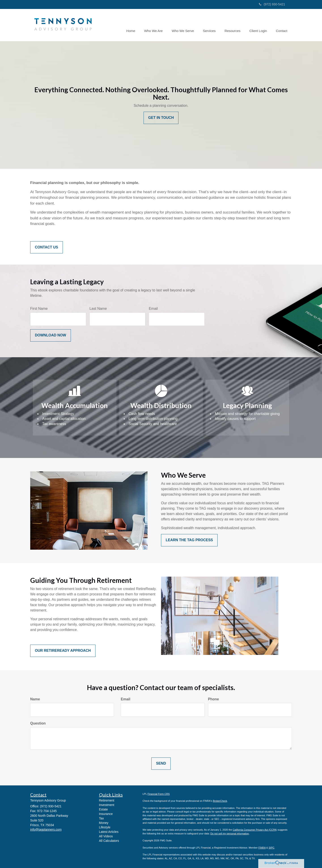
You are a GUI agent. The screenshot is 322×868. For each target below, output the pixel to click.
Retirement (107, 800)
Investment (107, 805)
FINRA (262, 848)
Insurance (106, 814)
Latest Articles (109, 832)
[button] (156, 25)
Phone (213, 699)
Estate (104, 809)
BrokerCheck (220, 801)
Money (104, 823)
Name (35, 699)
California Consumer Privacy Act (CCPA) (255, 830)
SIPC (271, 848)
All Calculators (109, 841)
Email (153, 309)
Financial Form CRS (159, 794)
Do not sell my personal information (230, 834)
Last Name (98, 309)
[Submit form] (51, 335)
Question (38, 723)
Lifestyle (105, 827)
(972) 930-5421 (272, 4)
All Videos (106, 836)
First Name (39, 309)
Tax (102, 818)
